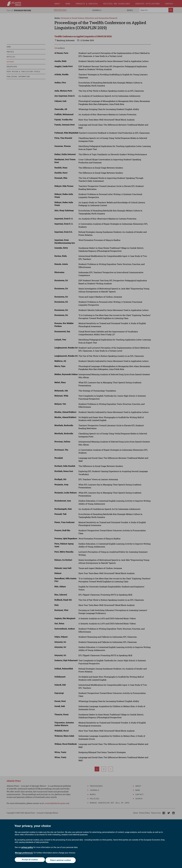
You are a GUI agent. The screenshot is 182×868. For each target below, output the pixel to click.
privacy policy (27, 848)
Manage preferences (24, 854)
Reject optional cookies (61, 861)
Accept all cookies (29, 861)
